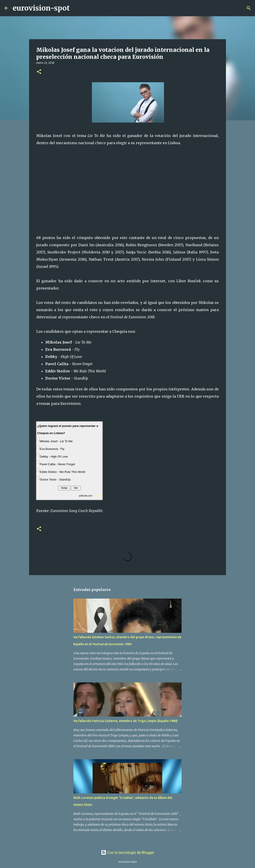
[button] (39, 72)
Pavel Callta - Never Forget (57, 464)
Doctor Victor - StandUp (55, 480)
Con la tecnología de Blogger (128, 852)
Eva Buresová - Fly (52, 449)
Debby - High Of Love (54, 457)
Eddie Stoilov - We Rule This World (62, 472)
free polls (97, 496)
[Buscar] (76, 8)
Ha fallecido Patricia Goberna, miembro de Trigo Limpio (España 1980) (126, 721)
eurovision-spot (41, 8)
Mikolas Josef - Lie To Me (56, 441)
